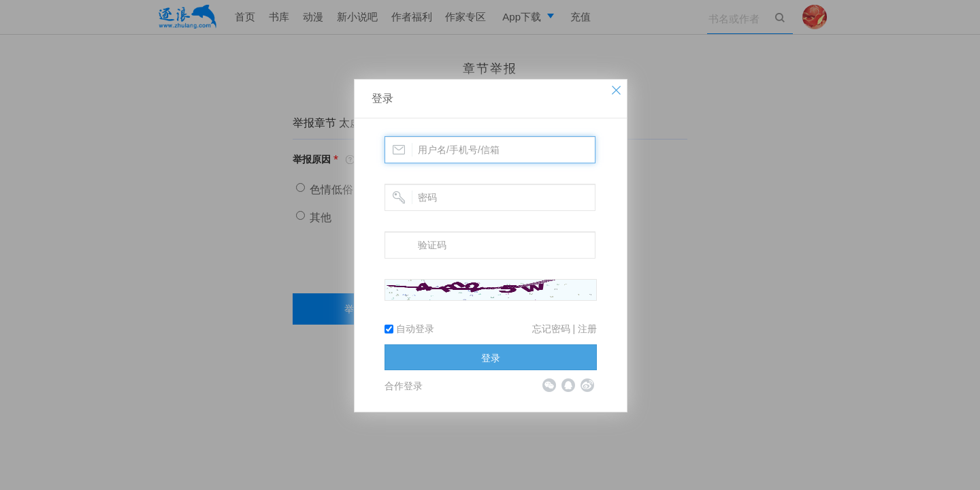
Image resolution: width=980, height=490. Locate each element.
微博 (587, 385)
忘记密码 (551, 329)
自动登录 (409, 329)
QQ (568, 385)
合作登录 (404, 386)
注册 (587, 329)
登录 (382, 98)
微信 (549, 385)
